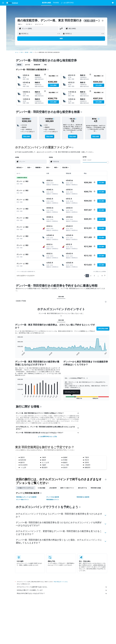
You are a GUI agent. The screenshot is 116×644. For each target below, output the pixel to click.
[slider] (108, 162)
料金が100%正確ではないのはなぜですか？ (62, 594)
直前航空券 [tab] (37, 65)
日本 (22, 52)
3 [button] (94, 276)
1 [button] (87, 276)
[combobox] (20, 24)
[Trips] (3, 29)
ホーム (17, 52)
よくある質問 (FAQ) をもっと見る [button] (48, 437)
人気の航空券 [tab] (53, 488)
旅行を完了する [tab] (82, 488)
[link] (27, 136)
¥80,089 (90, 20)
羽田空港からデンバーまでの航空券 (26, 497)
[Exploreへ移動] (3, 24)
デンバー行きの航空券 (53, 497)
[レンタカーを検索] (3, 16)
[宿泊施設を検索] (3, 12)
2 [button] (91, 276)
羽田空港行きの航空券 (83, 497)
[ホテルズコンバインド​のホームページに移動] (12, 3)
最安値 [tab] (19, 65)
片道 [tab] (45, 65)
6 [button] (102, 276)
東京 (31, 52)
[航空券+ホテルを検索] (3, 20)
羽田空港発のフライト (53, 500)
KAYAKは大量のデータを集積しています (62, 590)
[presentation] (103, 21)
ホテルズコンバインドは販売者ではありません (62, 587)
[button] (3, 3)
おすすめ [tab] (27, 65)
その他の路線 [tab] (41, 488)
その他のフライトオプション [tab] (26, 488)
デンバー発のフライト (22, 500)
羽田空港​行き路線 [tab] (96, 488)
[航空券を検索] (3, 8)
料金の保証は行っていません (61, 582)
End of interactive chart (17, 354)
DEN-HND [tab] (61, 297)
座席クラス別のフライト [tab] (67, 488)
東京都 (26, 52)
